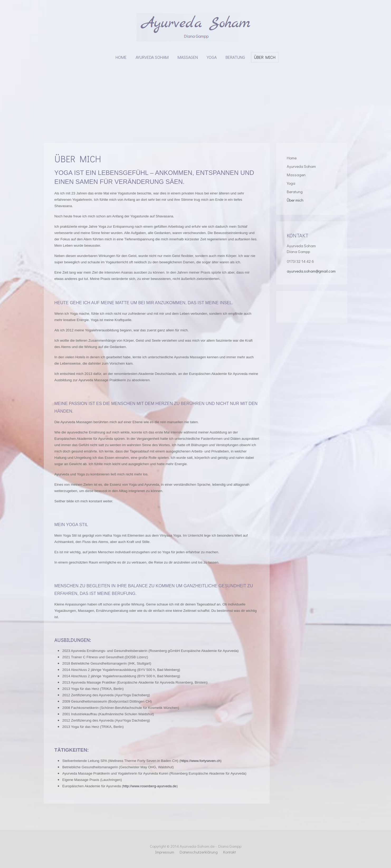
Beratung (235, 57)
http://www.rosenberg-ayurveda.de (150, 786)
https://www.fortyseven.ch (200, 761)
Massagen (188, 57)
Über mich (265, 57)
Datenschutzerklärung (199, 852)
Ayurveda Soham (152, 57)
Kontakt (230, 852)
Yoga (212, 57)
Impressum (165, 852)
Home (121, 57)
